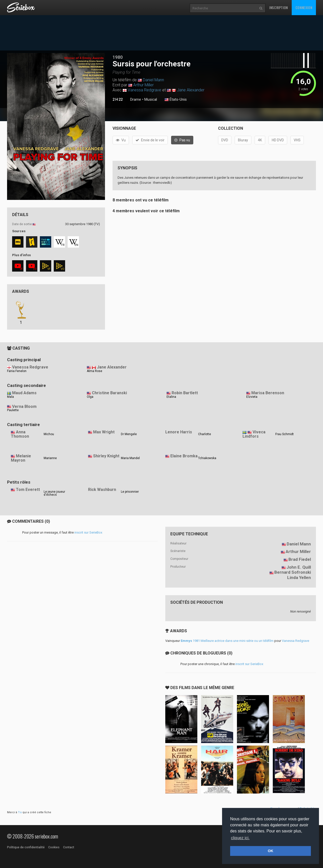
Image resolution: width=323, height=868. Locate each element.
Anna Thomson (20, 434)
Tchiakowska (207, 458)
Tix (20, 812)
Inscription (279, 7)
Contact (69, 847)
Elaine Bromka (184, 456)
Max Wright (104, 432)
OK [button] (271, 851)
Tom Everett (28, 490)
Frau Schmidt (285, 434)
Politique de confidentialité (26, 847)
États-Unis (176, 100)
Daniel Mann (153, 80)
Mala (10, 397)
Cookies (54, 847)
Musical (151, 99)
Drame (136, 99)
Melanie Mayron (21, 458)
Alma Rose (95, 371)
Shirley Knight (106, 456)
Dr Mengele (129, 434)
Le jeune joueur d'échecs (54, 493)
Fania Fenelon (17, 371)
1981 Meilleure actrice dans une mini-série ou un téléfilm (227, 641)
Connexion (304, 7)
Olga (90, 397)
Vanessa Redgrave (144, 90)
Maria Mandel (130, 458)
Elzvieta (252, 397)
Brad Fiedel (300, 559)
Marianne (50, 458)
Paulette (13, 410)
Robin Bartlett (185, 393)
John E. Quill (299, 567)
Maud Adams (24, 393)
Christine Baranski (109, 393)
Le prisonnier (130, 492)
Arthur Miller (143, 85)
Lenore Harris (179, 432)
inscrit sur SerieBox (88, 532)
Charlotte (205, 434)
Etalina (171, 397)
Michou (49, 434)
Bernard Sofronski (293, 572)
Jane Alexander (191, 90)
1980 (118, 57)
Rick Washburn (102, 490)
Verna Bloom (24, 406)
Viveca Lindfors (254, 434)
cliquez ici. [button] (240, 838)
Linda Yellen (299, 577)
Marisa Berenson (268, 393)
